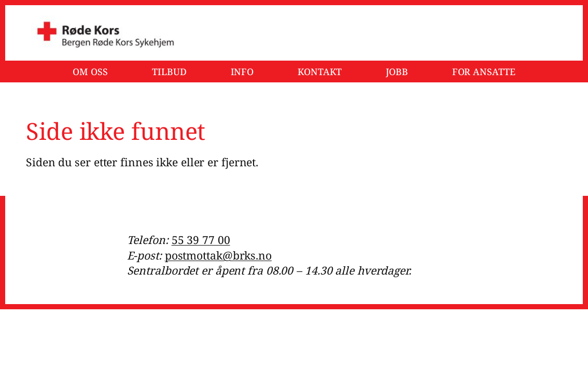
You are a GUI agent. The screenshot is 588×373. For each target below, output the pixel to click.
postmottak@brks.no (218, 255)
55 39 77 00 (201, 240)
